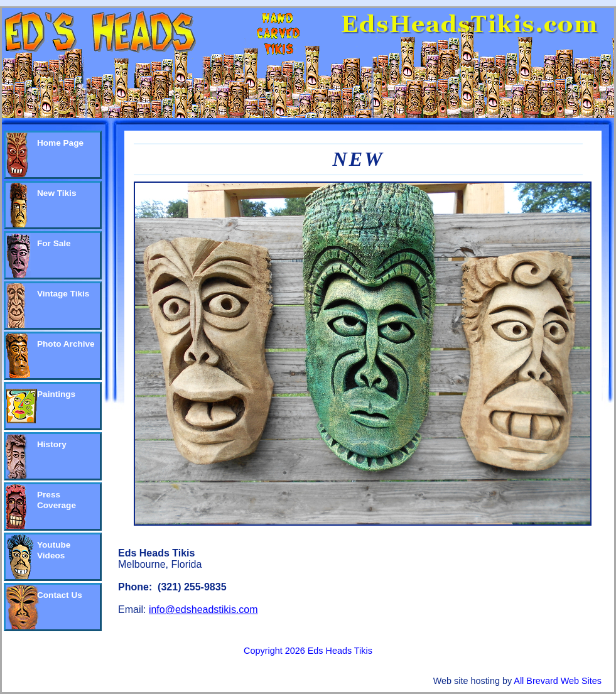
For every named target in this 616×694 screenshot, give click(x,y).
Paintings (56, 394)
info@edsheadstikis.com (203, 610)
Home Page (60, 143)
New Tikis (57, 193)
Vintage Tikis (63, 294)
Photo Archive (66, 344)
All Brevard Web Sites (558, 681)
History (52, 444)
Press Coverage (57, 500)
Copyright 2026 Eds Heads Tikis (308, 651)
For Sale (54, 243)
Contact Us (60, 595)
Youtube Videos (54, 550)
